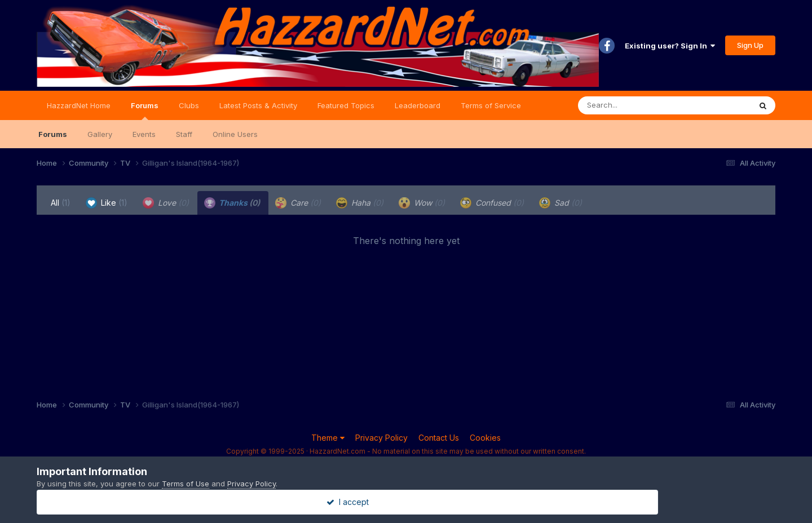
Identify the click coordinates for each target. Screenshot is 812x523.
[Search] (634, 105)
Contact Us (439, 438)
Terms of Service (491, 105)
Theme (328, 438)
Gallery (100, 134)
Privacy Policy (381, 438)
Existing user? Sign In (670, 46)
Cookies (485, 438)
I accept (406, 502)
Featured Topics (346, 105)
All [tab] (61, 203)
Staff (184, 134)
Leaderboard (418, 105)
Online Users (235, 134)
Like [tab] (107, 203)
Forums (145, 110)
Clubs (189, 105)
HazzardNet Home (79, 105)
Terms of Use (186, 484)
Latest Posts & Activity (258, 105)
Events (144, 134)
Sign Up (750, 45)
